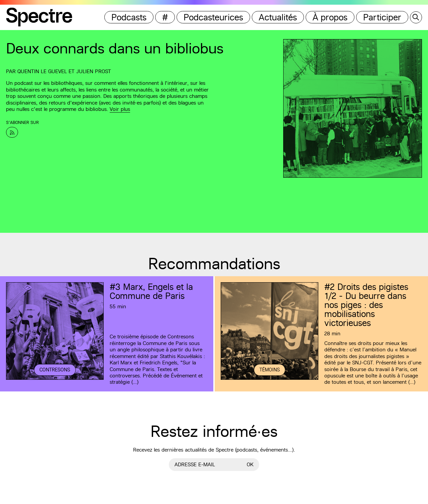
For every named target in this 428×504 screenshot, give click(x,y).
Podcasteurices (213, 17)
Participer (382, 17)
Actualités (278, 17)
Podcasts (129, 17)
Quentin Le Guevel (42, 71)
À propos (330, 17)
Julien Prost (94, 71)
